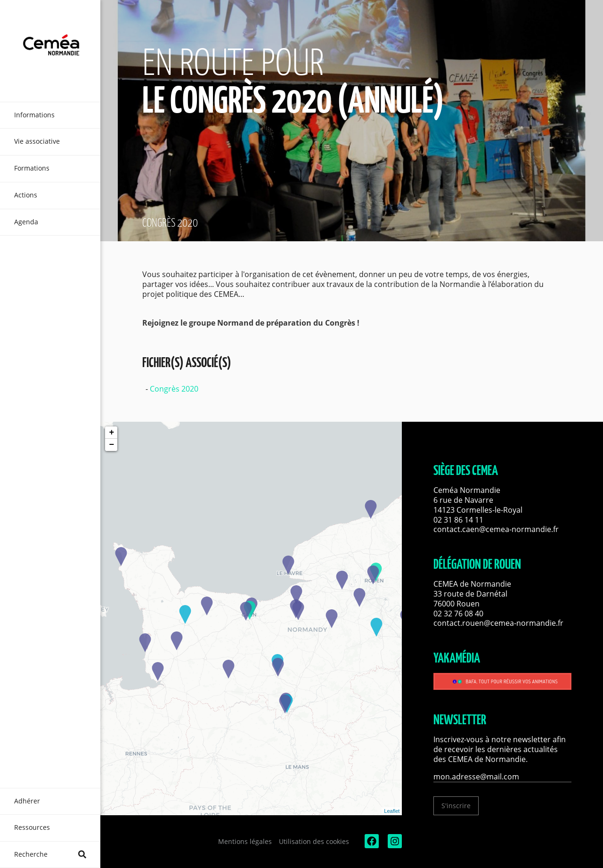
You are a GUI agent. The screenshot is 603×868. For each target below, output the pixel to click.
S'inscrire (456, 806)
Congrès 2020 (174, 389)
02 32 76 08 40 (458, 614)
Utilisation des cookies (314, 841)
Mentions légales (245, 841)
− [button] (111, 445)
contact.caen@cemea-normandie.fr (496, 529)
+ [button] (111, 433)
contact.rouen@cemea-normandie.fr (498, 623)
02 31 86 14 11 (458, 520)
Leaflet (392, 811)
